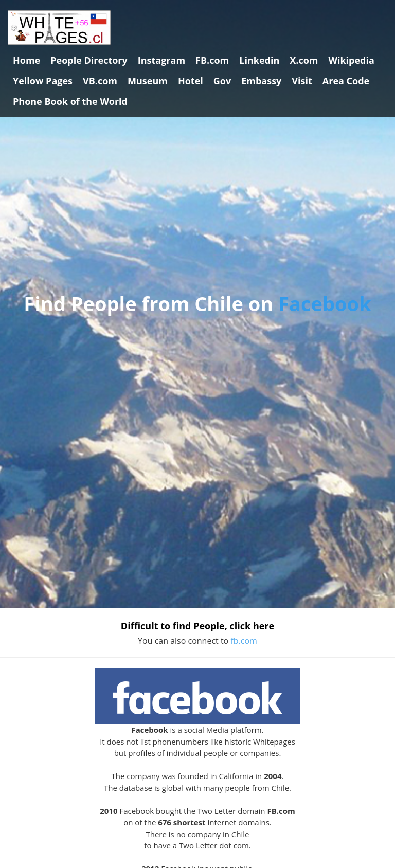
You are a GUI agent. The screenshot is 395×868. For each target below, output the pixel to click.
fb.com (244, 641)
